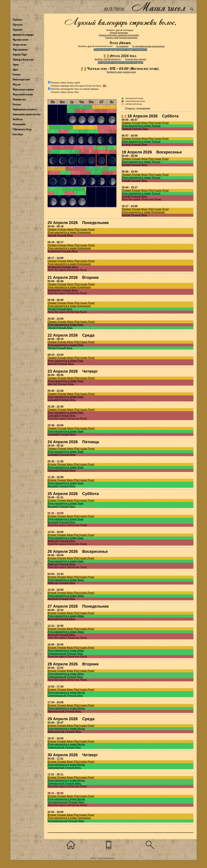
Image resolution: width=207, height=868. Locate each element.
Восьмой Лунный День (61, 486)
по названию (122, 46)
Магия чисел (158, 7)
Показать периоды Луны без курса (68, 86)
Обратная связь (22, 129)
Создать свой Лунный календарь (121, 38)
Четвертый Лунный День (63, 251)
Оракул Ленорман (23, 59)
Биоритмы (19, 99)
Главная (17, 20)
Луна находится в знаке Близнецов (143, 212)
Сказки (17, 104)
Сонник (17, 74)
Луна (15, 69)
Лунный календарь (23, 35)
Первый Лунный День (135, 129)
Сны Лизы (18, 134)
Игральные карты (23, 89)
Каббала (18, 119)
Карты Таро (20, 54)
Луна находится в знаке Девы (66, 580)
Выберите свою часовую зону (121, 72)
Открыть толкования (138, 109)
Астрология (19, 45)
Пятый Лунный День (60, 309)
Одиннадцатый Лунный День (65, 654)
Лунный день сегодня (136, 59)
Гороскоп (18, 25)
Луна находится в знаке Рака (65, 325)
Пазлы (17, 84)
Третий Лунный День (134, 181)
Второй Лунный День (135, 145)
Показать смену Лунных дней (65, 83)
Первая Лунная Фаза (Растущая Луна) (145, 123)
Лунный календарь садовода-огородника (119, 35)
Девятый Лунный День (61, 541)
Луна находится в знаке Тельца (141, 126)
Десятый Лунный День (61, 599)
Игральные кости (23, 94)
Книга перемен (21, 79)
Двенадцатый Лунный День (64, 711)
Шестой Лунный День (61, 364)
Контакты (19, 124)
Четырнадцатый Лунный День (66, 802)
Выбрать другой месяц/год (108, 59)
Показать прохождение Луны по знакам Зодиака (75, 89)
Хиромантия (20, 49)
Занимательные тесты (27, 114)
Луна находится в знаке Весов (66, 693)
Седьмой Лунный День (61, 400)
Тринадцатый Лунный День (64, 747)
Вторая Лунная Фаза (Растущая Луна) (71, 464)
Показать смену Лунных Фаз (65, 92)
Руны (16, 64)
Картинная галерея (24, 109)
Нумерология (20, 40)
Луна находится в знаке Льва (65, 431)
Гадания (17, 30)
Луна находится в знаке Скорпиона (69, 818)
